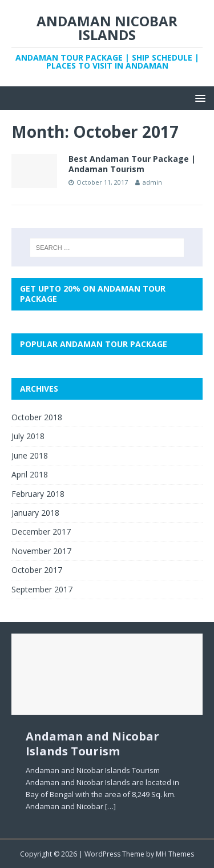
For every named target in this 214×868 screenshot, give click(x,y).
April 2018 (30, 474)
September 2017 (42, 589)
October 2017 (37, 570)
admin (152, 182)
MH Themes (175, 854)
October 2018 (37, 417)
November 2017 (41, 551)
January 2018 (35, 513)
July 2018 (28, 436)
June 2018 (30, 455)
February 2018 (38, 494)
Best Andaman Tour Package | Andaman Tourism (132, 164)
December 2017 (41, 531)
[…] (110, 806)
